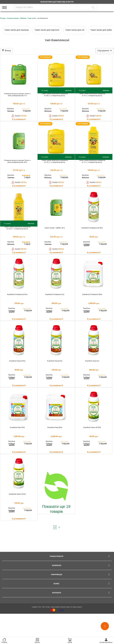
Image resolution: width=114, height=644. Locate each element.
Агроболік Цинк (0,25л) (92, 427)
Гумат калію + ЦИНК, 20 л (55, 228)
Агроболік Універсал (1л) (55, 294)
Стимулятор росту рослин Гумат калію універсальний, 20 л (17, 161)
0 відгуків (27, 111)
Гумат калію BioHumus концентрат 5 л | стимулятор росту (92, 95)
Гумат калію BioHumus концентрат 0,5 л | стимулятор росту (17, 228)
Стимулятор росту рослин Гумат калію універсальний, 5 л (17, 95)
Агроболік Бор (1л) (92, 361)
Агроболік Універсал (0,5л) (17, 294)
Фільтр (6, 51)
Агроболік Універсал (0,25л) (92, 228)
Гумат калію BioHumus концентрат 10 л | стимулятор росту (55, 161)
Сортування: (105, 51)
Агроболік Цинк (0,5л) (17, 494)
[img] (19, 72)
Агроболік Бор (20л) (55, 427)
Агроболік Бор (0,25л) (17, 361)
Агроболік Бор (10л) (17, 427)
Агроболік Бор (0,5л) (55, 361)
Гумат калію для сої (75, 30)
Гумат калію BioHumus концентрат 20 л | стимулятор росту (55, 95)
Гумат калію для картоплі (47, 30)
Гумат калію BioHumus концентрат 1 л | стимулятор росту (92, 161)
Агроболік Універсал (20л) (92, 294)
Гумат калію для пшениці (17, 30)
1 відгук (27, 177)
